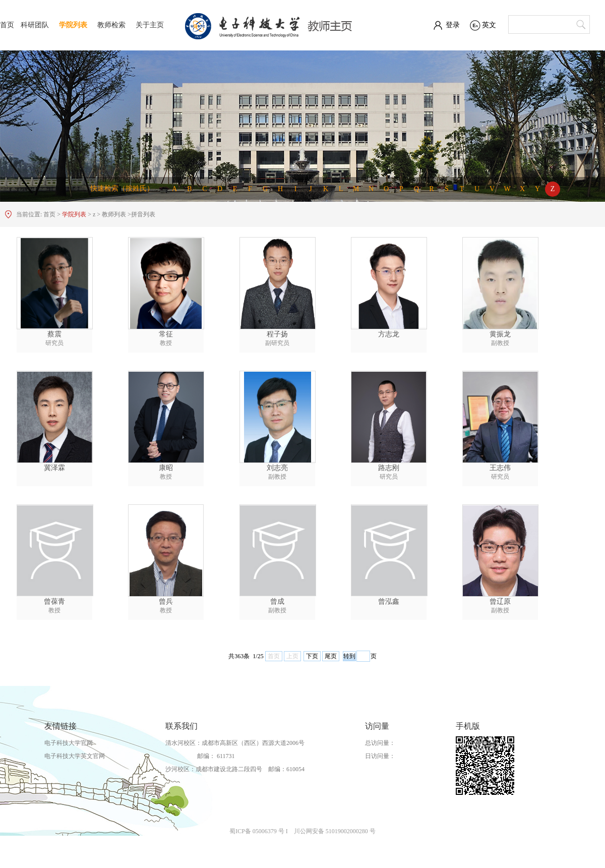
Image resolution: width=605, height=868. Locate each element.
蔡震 (54, 334)
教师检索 (111, 25)
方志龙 (389, 334)
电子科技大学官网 (69, 743)
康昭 (166, 468)
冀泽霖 (54, 468)
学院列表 (73, 25)
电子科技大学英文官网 (75, 756)
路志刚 (389, 468)
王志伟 (500, 468)
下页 (312, 656)
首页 (7, 25)
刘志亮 (277, 468)
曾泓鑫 (389, 601)
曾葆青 (54, 601)
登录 (453, 25)
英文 (489, 25)
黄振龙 (500, 334)
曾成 (277, 601)
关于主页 (150, 25)
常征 (166, 334)
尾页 (331, 656)
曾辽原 (500, 601)
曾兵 (166, 601)
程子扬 (277, 334)
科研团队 (35, 25)
